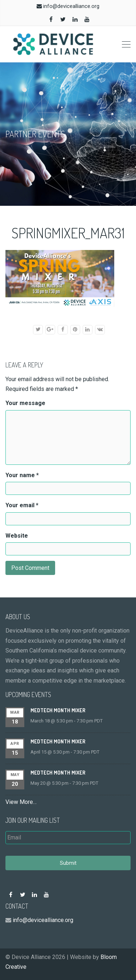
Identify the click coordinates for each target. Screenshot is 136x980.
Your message (25, 403)
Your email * (22, 505)
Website (17, 536)
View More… (21, 802)
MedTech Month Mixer (58, 710)
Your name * (22, 475)
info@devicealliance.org (71, 6)
